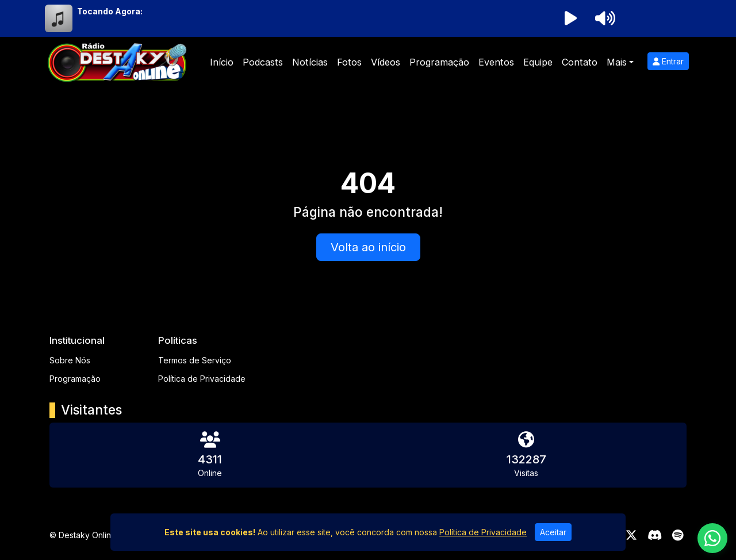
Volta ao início (368, 247)
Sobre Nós (70, 360)
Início (222, 62)
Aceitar (553, 532)
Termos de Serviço (195, 360)
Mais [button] (617, 62)
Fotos (349, 62)
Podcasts (263, 62)
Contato (580, 62)
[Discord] (655, 535)
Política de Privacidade (202, 379)
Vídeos (386, 62)
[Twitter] (631, 535)
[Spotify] (678, 535)
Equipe (538, 62)
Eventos (496, 62)
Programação (439, 62)
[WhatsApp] (712, 538)
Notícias (310, 62)
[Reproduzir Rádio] (570, 18)
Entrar (668, 61)
